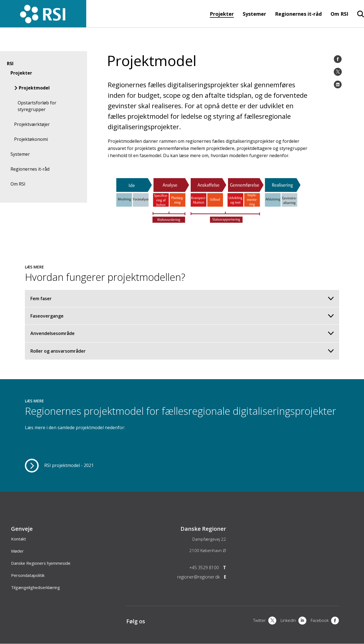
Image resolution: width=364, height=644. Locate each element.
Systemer (254, 14)
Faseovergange (182, 316)
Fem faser (182, 299)
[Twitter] (338, 72)
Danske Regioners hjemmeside (41, 563)
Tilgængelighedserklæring (36, 587)
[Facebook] (338, 59)
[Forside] (43, 25)
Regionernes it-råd (298, 14)
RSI (10, 64)
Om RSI (339, 14)
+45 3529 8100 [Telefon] (204, 568)
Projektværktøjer (32, 124)
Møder (17, 551)
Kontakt (19, 539)
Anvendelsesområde (182, 333)
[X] (265, 621)
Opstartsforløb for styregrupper (37, 106)
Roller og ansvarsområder (182, 351)
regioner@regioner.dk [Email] (198, 577)
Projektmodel (34, 88)
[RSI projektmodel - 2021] (59, 466)
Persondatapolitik (28, 575)
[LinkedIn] (338, 85)
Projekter (222, 14)
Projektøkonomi (31, 139)
